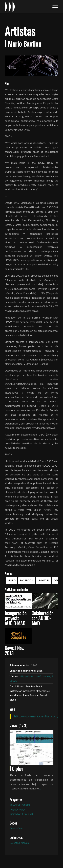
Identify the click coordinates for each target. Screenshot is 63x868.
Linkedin (43, 580)
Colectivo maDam (19, 843)
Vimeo (12, 580)
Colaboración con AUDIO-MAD (42, 618)
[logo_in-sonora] (26, 7)
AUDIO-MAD (17, 810)
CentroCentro (17, 828)
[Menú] (54, 7)
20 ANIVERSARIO (20, 805)
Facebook (27, 580)
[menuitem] (54, 7)
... (40, 788)
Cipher (18, 769)
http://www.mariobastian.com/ (36, 716)
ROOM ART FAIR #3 (21, 814)
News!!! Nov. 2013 (14, 651)
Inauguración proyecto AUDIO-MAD (16, 618)
